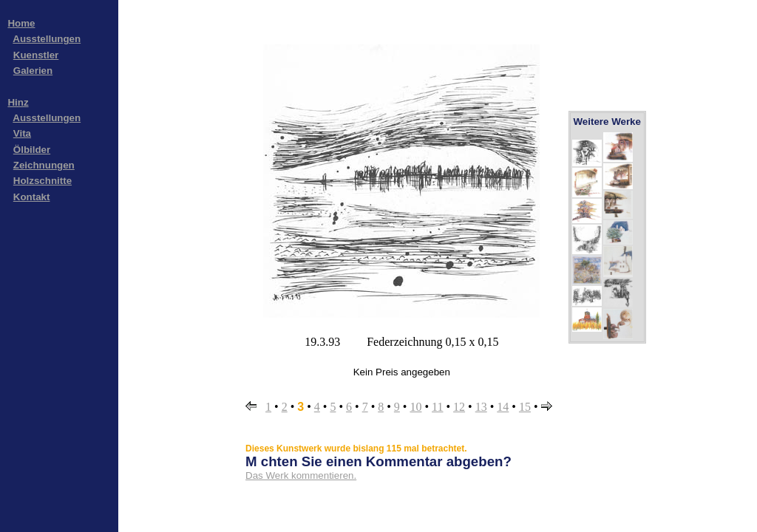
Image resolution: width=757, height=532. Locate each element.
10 (415, 407)
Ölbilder (32, 150)
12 (459, 407)
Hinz (18, 102)
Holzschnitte (43, 181)
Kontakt (32, 197)
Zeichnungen (44, 165)
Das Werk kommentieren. (301, 475)
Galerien (33, 71)
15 (525, 407)
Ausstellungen (47, 39)
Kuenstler (36, 55)
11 (437, 407)
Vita (22, 133)
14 (503, 407)
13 (481, 407)
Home (21, 23)
